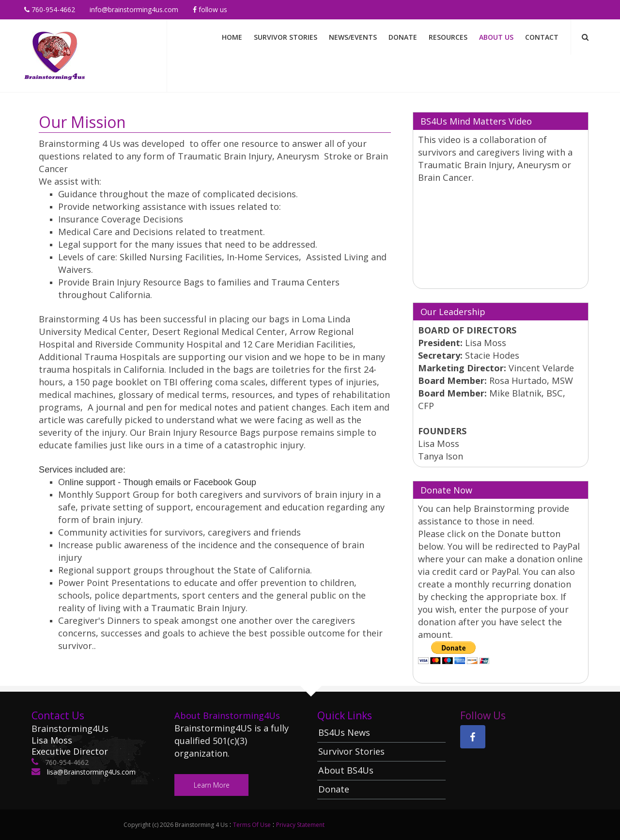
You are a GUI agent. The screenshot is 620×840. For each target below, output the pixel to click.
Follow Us (210, 9)
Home (232, 37)
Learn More (212, 785)
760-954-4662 (50, 9)
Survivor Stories (286, 37)
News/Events (353, 37)
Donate (403, 37)
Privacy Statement (300, 825)
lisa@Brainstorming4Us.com (90, 772)
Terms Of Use (252, 825)
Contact (542, 37)
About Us (496, 37)
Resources (448, 37)
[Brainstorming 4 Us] (55, 55)
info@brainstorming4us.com (134, 9)
